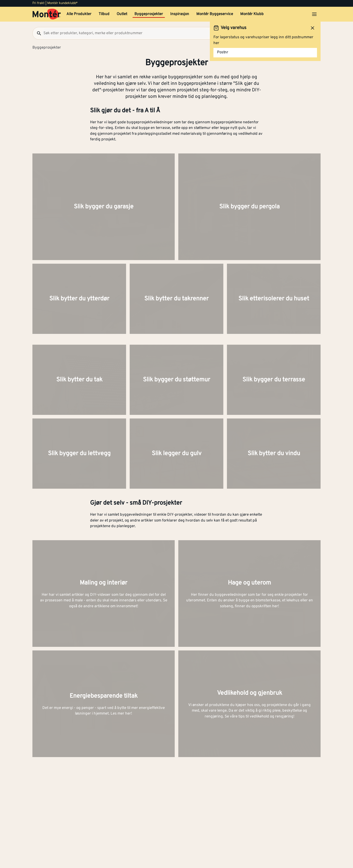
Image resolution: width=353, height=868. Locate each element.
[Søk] (37, 33)
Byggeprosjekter (149, 14)
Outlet (122, 14)
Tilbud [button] (104, 14)
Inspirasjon (180, 14)
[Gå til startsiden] (47, 14)
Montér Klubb (252, 14)
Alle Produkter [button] (79, 14)
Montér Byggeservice (215, 14)
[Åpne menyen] (314, 14)
